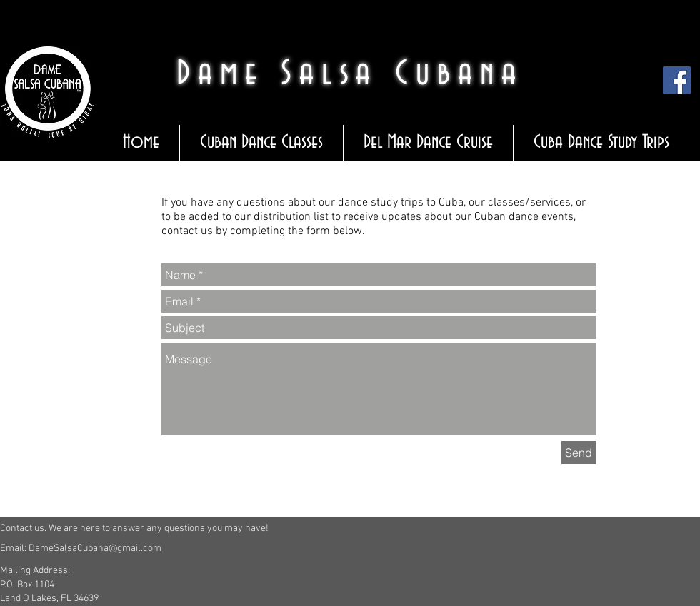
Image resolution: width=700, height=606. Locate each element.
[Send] (579, 453)
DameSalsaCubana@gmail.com (95, 549)
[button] (261, 143)
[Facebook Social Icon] (677, 80)
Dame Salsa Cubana (350, 74)
